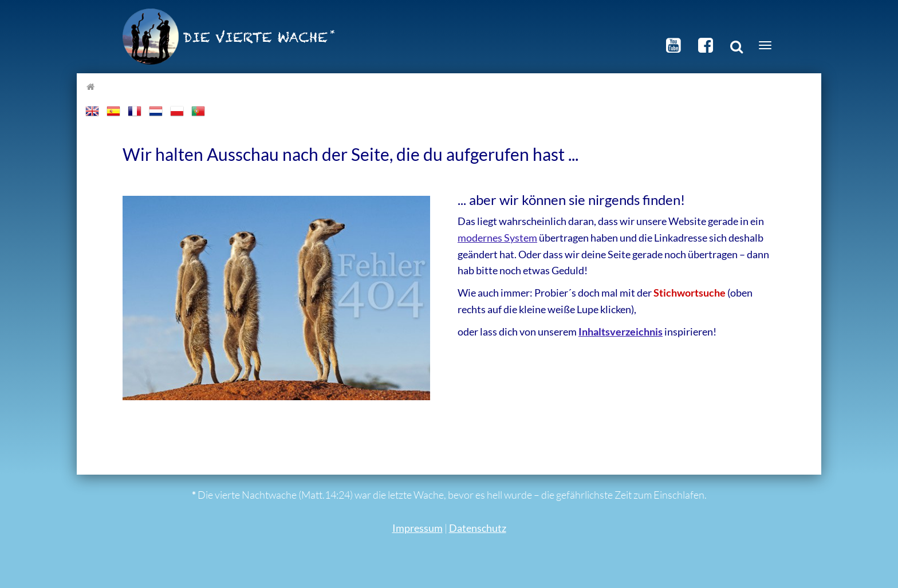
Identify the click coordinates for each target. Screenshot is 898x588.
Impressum (418, 528)
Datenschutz (478, 528)
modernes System (497, 238)
